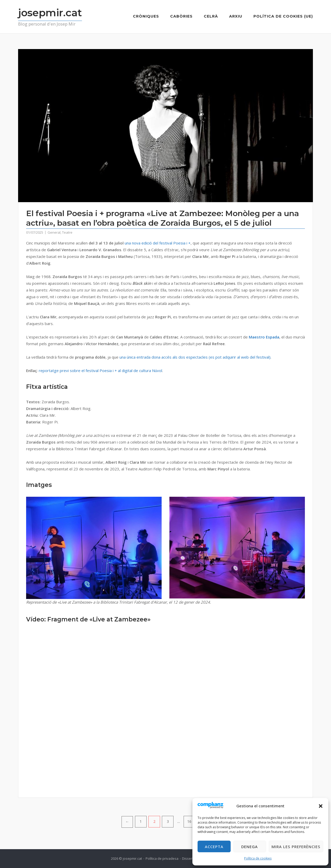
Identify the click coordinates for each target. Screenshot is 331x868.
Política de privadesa (162, 858)
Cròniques (146, 16)
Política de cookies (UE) (283, 16)
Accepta (214, 847)
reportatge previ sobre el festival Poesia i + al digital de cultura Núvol (100, 370)
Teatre (67, 232)
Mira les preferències (296, 847)
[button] (321, 806)
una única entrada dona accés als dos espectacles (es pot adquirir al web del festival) (195, 357)
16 (189, 821)
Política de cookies (258, 858)
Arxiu (236, 16)
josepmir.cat (50, 13)
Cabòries (181, 16)
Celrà (211, 16)
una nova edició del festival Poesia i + (158, 243)
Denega (250, 847)
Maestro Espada (264, 337)
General (54, 232)
